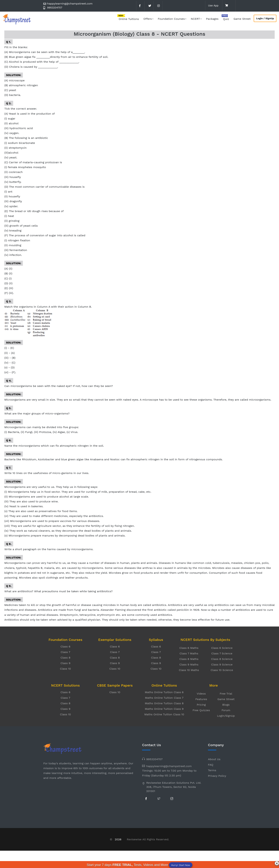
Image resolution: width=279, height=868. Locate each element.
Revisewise (134, 839)
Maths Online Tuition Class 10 (164, 714)
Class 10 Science (222, 670)
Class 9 (65, 663)
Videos (201, 694)
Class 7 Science (222, 653)
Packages (212, 19)
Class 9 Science (222, 665)
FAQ (211, 765)
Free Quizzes (201, 710)
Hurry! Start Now (181, 865)
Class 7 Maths (189, 653)
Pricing (201, 705)
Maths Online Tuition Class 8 (164, 703)
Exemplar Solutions (115, 640)
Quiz (226, 19)
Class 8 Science (222, 659)
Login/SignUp (226, 716)
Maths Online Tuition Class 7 (164, 698)
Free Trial (226, 694)
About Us (214, 759)
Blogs (226, 705)
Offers (148, 19)
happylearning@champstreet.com (70, 4)
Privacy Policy (217, 776)
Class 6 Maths (189, 648)
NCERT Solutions (65, 685)
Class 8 (65, 658)
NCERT (195, 19)
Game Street (242, 19)
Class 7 (66, 652)
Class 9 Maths (189, 665)
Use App (213, 5)
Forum (226, 710)
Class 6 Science (222, 648)
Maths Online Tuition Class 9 (164, 709)
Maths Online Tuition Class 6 (164, 692)
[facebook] (140, 6)
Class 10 (65, 669)
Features (201, 699)
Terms (212, 770)
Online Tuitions (129, 19)
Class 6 (65, 646)
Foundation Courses (171, 19)
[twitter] (149, 6)
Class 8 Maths (189, 659)
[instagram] (158, 6)
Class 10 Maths (189, 670)
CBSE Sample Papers (115, 685)
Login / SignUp (265, 18)
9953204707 (55, 8)
